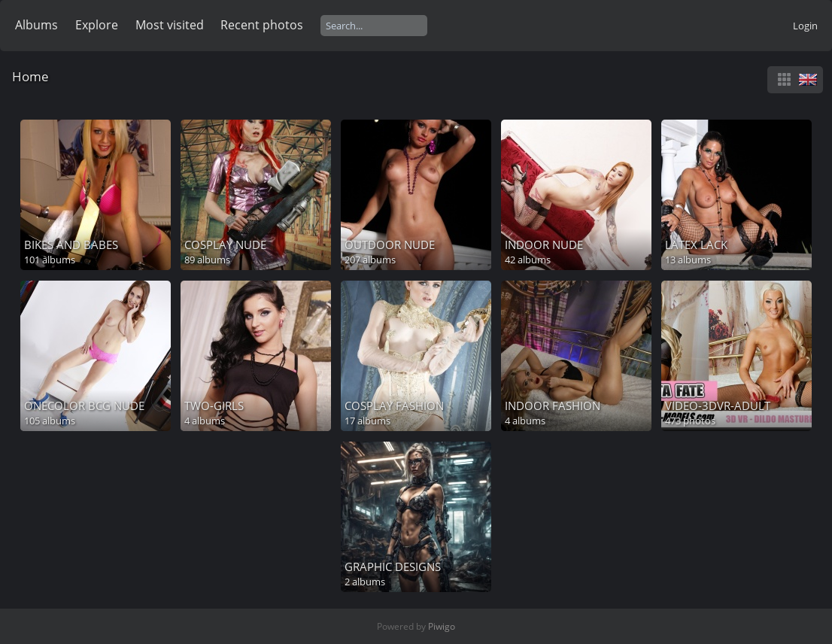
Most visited (170, 25)
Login (805, 26)
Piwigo (442, 626)
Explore (97, 25)
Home (30, 76)
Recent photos (262, 25)
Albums (36, 25)
